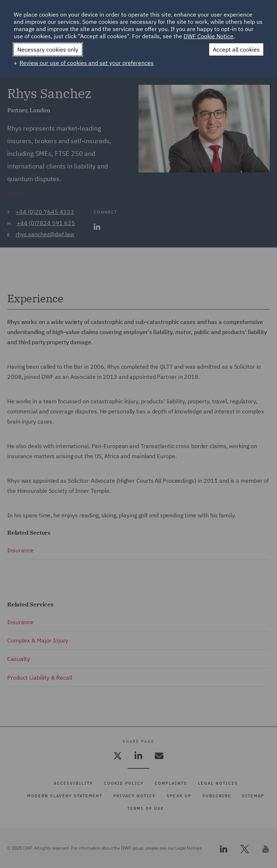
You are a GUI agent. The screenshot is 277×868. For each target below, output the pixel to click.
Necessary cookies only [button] (48, 49)
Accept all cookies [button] (236, 49)
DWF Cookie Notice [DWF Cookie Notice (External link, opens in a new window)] (208, 36)
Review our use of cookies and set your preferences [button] (87, 63)
